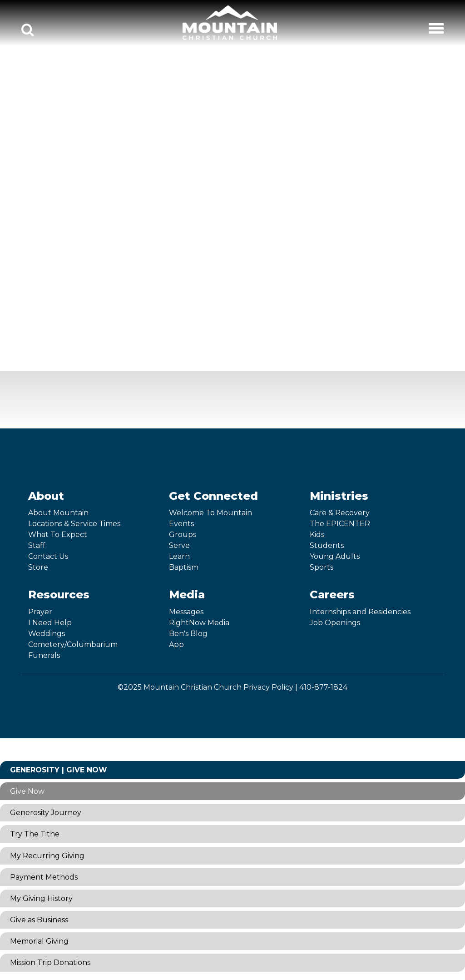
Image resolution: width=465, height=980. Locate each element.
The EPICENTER (340, 524)
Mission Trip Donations (50, 963)
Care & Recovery (340, 513)
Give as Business (39, 920)
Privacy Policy (268, 687)
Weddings (47, 634)
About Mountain (58, 513)
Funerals (44, 655)
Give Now (27, 791)
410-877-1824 (323, 687)
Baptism (184, 567)
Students (327, 545)
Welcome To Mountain (210, 513)
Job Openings (335, 623)
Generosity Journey (46, 813)
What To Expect (58, 535)
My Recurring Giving (47, 856)
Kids (317, 535)
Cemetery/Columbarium (73, 644)
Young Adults (335, 556)
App (176, 644)
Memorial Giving (39, 941)
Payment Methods (44, 877)
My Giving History (41, 898)
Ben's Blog (188, 634)
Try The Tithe (35, 834)
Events (181, 524)
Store (38, 567)
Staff (37, 545)
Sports (322, 567)
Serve (179, 545)
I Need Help (50, 623)
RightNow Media (199, 623)
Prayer (40, 612)
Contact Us (48, 556)
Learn (179, 556)
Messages (186, 612)
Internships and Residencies (360, 612)
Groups (183, 535)
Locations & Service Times (74, 524)
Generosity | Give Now (59, 770)
